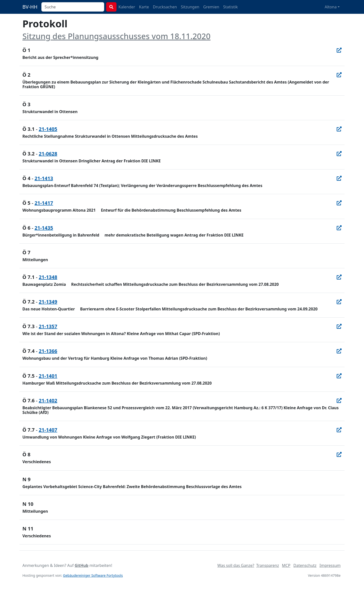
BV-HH (30, 7)
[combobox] (73, 7)
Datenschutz (305, 565)
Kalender (127, 7)
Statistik (231, 7)
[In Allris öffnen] (339, 50)
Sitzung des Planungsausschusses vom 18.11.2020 (116, 36)
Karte (144, 7)
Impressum (330, 565)
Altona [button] (331, 7)
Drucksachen (165, 7)
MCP (286, 565)
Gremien (211, 7)
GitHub (82, 565)
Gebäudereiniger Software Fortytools (93, 575)
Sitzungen (190, 7)
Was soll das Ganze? (236, 565)
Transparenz (267, 565)
